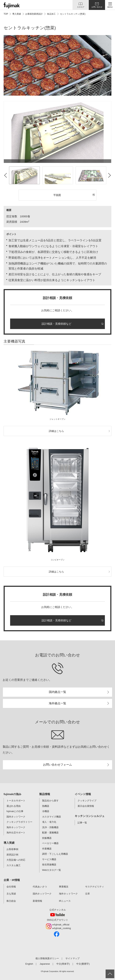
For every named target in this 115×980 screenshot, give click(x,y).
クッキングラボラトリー (19, 822)
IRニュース (65, 901)
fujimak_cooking (62, 928)
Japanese (45, 964)
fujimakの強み (12, 794)
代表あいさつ (40, 887)
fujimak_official (62, 925)
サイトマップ (73, 958)
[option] (57, 132)
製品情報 (45, 794)
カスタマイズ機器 (52, 817)
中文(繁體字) (83, 964)
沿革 (88, 894)
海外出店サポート (16, 833)
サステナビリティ (95, 887)
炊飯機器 (47, 838)
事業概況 (64, 887)
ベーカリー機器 (50, 843)
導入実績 (9, 843)
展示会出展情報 (86, 806)
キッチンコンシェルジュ (90, 816)
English (29, 964)
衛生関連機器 (49, 865)
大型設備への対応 (16, 860)
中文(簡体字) (63, 964)
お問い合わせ (97, 7)
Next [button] (109, 175)
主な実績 (11, 894)
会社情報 (11, 887)
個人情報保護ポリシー (47, 958)
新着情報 (37, 901)
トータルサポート (16, 801)
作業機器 (47, 849)
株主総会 (11, 901)
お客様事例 (12, 849)
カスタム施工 (14, 865)
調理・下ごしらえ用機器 (55, 854)
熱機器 (46, 806)
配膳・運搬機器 (50, 833)
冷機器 (46, 811)
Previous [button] (6, 175)
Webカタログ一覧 (52, 870)
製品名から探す (50, 801)
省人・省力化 (49, 822)
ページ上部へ (110, 974)
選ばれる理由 (14, 806)
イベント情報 (83, 794)
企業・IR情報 (12, 880)
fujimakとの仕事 (15, 811)
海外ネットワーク (16, 827)
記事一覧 (82, 823)
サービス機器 (49, 859)
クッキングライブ (87, 801)
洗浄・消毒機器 (50, 827)
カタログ (81, 7)
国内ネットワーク (16, 817)
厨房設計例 (12, 855)
